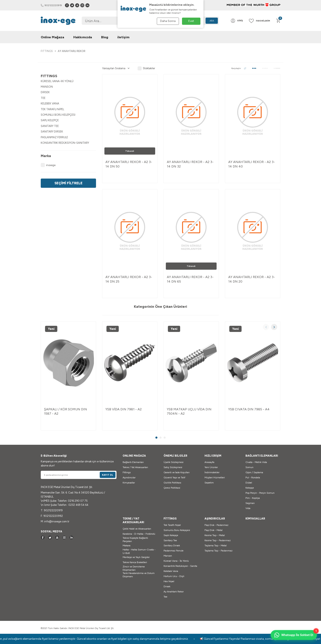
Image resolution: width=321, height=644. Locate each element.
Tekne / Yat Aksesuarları (135, 467)
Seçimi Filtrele (68, 183)
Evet (191, 21)
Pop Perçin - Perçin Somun (260, 493)
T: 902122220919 (52, 510)
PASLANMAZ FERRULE (54, 137)
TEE (43, 98)
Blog (105, 37)
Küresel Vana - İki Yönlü (176, 561)
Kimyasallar (129, 483)
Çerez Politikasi (172, 488)
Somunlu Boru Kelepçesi (177, 530)
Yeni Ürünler (211, 467)
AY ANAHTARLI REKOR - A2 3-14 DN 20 (252, 279)
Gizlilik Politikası (172, 483)
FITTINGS (47, 51)
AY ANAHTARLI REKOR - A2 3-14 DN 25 (129, 279)
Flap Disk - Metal (214, 530)
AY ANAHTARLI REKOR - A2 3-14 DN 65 (190, 279)
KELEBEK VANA (50, 104)
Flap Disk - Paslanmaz (216, 525)
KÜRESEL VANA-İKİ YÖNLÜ (57, 81)
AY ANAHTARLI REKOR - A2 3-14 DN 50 (129, 164)
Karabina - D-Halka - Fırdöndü (139, 534)
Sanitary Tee (170, 540)
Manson (168, 556)
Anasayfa (209, 462)
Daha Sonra (168, 21)
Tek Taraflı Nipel (172, 525)
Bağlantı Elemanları (133, 462)
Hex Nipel (169, 581)
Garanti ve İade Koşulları (177, 472)
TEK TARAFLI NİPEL (52, 109)
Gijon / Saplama (254, 472)
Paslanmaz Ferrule (173, 551)
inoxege (48, 165)
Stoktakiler (146, 68)
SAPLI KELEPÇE (50, 120)
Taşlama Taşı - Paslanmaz (219, 551)
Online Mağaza (52, 37)
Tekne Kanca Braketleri (135, 562)
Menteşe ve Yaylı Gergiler (136, 557)
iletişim (123, 37)
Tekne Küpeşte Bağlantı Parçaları (135, 540)
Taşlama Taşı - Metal (216, 546)
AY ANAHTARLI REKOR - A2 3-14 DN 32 (190, 164)
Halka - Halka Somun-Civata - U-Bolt (139, 551)
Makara (127, 546)
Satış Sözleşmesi (173, 467)
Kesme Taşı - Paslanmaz (218, 540)
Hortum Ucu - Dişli (174, 576)
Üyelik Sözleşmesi (173, 462)
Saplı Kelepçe (171, 535)
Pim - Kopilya (253, 498)
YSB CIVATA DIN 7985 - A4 (249, 409)
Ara (212, 21)
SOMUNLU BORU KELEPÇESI (58, 115)
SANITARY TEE (50, 126)
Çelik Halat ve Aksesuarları (137, 529)
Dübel (249, 483)
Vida (248, 508)
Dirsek (167, 586)
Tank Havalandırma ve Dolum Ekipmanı (139, 575)
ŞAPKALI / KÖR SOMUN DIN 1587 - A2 (66, 411)
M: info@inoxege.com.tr (55, 521)
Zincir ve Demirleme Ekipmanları (134, 568)
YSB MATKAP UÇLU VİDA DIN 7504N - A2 (189, 411)
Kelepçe (250, 488)
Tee (165, 597)
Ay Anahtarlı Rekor (174, 592)
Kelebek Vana (171, 571)
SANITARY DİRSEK (52, 132)
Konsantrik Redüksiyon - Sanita (180, 566)
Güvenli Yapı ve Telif (174, 478)
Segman (250, 503)
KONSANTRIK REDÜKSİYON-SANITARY (65, 143)
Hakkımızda (83, 37)
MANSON (47, 87)
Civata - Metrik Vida (256, 462)
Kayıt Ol (108, 475)
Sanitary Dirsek (172, 546)
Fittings (127, 472)
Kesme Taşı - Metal (215, 535)
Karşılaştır (239, 68)
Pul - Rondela (253, 478)
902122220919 (51, 5)
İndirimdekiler (212, 472)
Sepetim (209, 483)
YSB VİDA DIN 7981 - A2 (124, 409)
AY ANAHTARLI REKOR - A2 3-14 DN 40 (252, 164)
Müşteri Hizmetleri (215, 478)
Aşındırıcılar (129, 478)
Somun (249, 467)
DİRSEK (45, 92)
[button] (266, 327)
